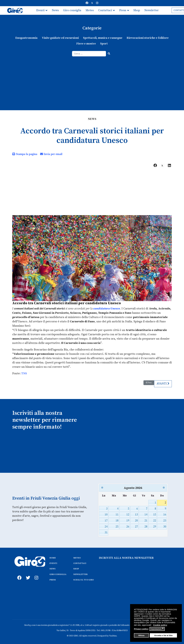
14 (146, 515)
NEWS (52, 569)
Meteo (90, 10)
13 (136, 515)
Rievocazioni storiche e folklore (148, 38)
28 (146, 527)
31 (106, 533)
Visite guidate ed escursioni (60, 38)
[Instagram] (97, 3)
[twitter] (27, 575)
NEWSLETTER (80, 574)
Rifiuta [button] (141, 635)
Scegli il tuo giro (47, 19)
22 (155, 521)
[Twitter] (92, 3)
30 (165, 527)
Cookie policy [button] (160, 625)
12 (128, 515)
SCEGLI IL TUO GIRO (84, 580)
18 (117, 521)
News (55, 10)
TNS (24, 374)
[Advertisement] (92, 78)
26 (128, 527)
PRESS (53, 580)
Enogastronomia (26, 38)
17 (106, 521)
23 (165, 521)
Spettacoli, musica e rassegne (103, 38)
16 (165, 515)
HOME (53, 558)
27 (136, 527)
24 (106, 527)
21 (146, 521)
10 (106, 515)
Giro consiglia (72, 10)
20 (136, 521)
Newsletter (152, 10)
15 (155, 515)
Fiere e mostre (86, 44)
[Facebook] (87, 3)
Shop (137, 10)
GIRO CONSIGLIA (58, 574)
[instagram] (36, 575)
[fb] (19, 575)
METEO (77, 558)
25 (117, 527)
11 (117, 515)
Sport (104, 44)
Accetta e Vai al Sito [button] (163, 635)
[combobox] (89, 54)
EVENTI (53, 563)
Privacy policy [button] (141, 629)
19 (128, 521)
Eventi (40, 10)
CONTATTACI (80, 563)
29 (155, 527)
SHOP (76, 569)
